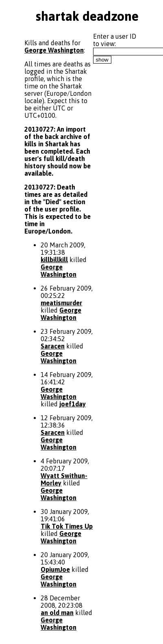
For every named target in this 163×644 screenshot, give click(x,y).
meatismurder (61, 303)
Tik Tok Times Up (67, 526)
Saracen (53, 346)
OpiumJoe (55, 569)
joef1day (73, 404)
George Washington (54, 50)
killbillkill (54, 260)
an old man (57, 613)
